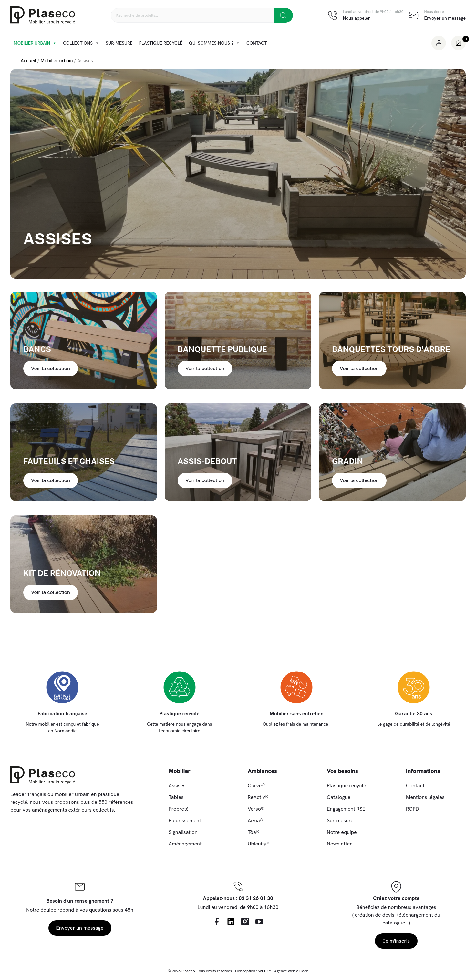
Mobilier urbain (35, 43)
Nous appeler (357, 18)
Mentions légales (425, 797)
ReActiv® (258, 797)
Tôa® (254, 832)
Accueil (28, 61)
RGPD (413, 809)
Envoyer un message (445, 18)
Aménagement (185, 844)
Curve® (256, 786)
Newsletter (339, 844)
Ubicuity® (259, 844)
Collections (81, 43)
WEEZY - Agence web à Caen (283, 971)
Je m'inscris (396, 941)
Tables (176, 797)
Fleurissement (185, 820)
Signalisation (183, 832)
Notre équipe (342, 832)
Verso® (256, 809)
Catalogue (339, 797)
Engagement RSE (346, 809)
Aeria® (255, 820)
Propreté (179, 809)
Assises (177, 786)
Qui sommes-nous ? (214, 43)
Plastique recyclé (161, 43)
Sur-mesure (119, 43)
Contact (257, 43)
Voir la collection (51, 368)
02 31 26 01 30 (256, 898)
